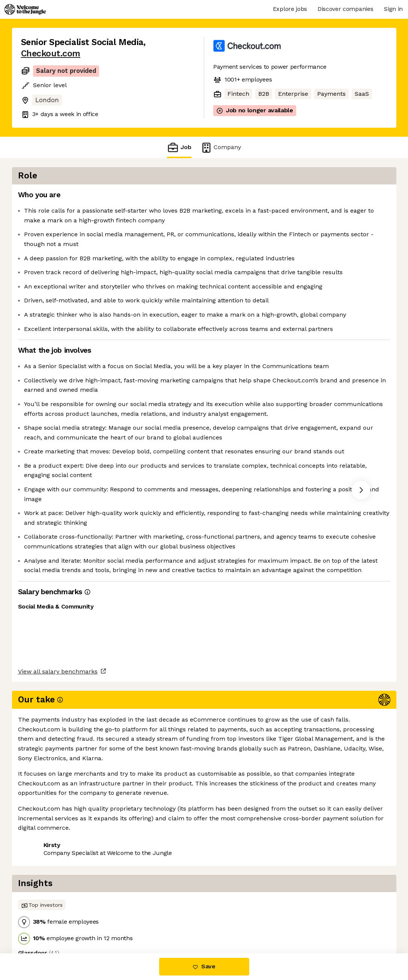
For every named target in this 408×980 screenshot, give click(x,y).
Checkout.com (51, 54)
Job (179, 147)
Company (221, 147)
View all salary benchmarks (58, 893)
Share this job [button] (42, 922)
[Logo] (25, 9)
